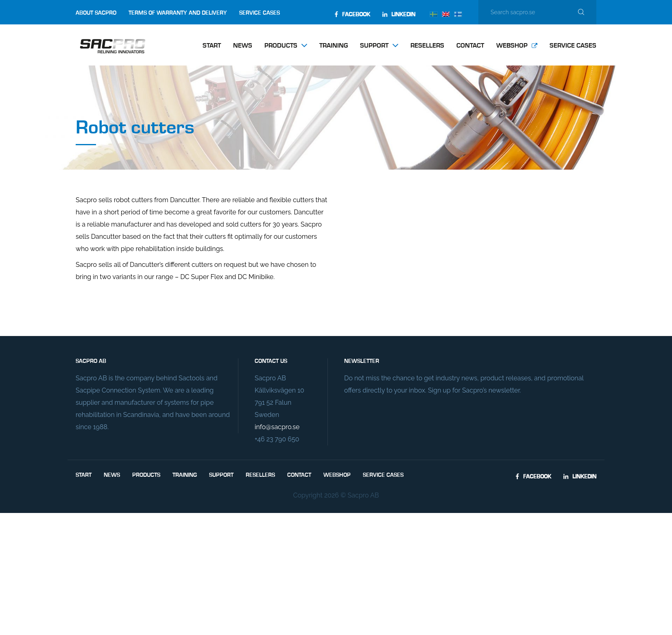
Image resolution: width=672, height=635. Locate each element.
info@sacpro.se (277, 427)
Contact (470, 46)
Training (334, 46)
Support (374, 46)
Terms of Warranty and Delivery (178, 13)
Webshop (512, 46)
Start (212, 46)
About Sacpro (96, 13)
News (243, 46)
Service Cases (260, 13)
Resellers (427, 46)
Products (281, 46)
